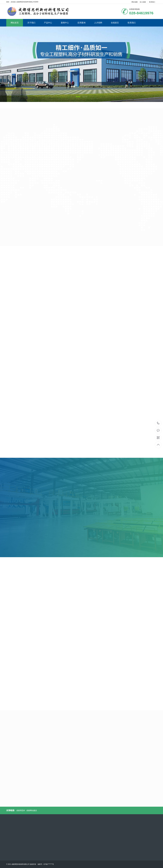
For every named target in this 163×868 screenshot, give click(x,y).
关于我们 (31, 23)
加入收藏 (143, 2)
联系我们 (152, 2)
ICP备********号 (49, 864)
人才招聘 (98, 23)
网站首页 (15, 23)
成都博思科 (21, 810)
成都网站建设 (32, 810)
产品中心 (48, 23)
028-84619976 (158, 423)
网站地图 (135, 2)
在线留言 (115, 23)
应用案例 (81, 23)
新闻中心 (65, 23)
